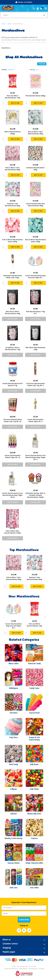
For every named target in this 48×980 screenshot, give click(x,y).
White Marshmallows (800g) (13, 133)
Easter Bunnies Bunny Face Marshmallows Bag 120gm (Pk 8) (13, 495)
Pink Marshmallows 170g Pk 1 (36, 313)
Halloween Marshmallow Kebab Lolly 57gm (13, 277)
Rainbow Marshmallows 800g (35, 169)
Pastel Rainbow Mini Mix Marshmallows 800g (35, 205)
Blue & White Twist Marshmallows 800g (35, 133)
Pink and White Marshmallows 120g (13, 97)
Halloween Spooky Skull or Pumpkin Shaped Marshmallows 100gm (35, 495)
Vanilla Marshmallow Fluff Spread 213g (13, 384)
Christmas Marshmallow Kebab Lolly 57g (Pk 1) (35, 384)
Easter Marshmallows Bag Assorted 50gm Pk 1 (35, 277)
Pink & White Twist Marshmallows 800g (13, 169)
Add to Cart (15, 103)
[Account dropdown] (38, 8)
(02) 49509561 (34, 8)
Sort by (32, 70)
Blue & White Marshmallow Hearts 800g (35, 241)
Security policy (33, 968)
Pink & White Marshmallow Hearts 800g (13, 241)
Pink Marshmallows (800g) (35, 96)
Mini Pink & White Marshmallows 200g (13, 313)
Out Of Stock (13, 319)
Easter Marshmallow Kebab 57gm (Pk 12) (13, 456)
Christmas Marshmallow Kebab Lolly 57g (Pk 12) (13, 420)
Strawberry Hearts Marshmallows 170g (13, 348)
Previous (3, 570)
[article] (14, 573)
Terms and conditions (11, 968)
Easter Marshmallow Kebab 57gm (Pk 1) (35, 420)
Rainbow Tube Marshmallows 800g (13, 205)
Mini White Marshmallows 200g (35, 348)
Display (4, 69)
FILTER (42, 64)
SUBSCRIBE (24, 920)
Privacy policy (23, 968)
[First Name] (24, 908)
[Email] (24, 913)
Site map (42, 968)
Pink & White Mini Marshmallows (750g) (13, 532)
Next (44, 570)
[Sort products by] (41, 70)
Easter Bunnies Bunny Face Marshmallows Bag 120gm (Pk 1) (35, 457)
